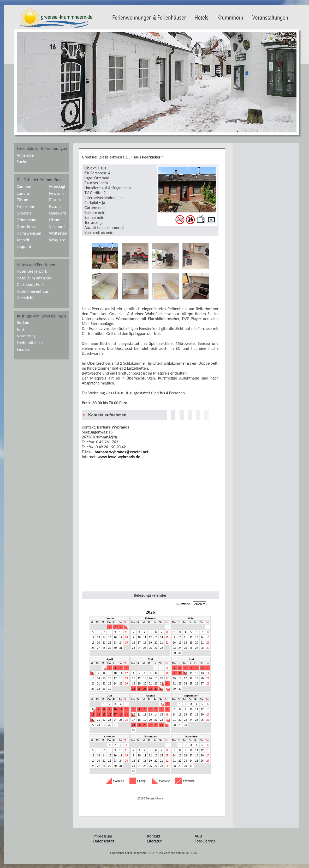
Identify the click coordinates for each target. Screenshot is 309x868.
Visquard (57, 227)
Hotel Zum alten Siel (35, 278)
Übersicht (25, 298)
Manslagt (57, 187)
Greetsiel (25, 213)
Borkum (24, 323)
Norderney (26, 336)
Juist (21, 329)
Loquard (24, 246)
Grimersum (27, 220)
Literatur (154, 841)
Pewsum (57, 193)
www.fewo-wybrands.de (119, 457)
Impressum (103, 836)
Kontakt (154, 836)
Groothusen (27, 227)
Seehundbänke (30, 343)
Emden (23, 349)
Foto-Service (205, 841)
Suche (22, 162)
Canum (23, 193)
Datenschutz (104, 841)
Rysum (55, 207)
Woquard (57, 240)
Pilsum (55, 200)
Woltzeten (58, 233)
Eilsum (23, 200)
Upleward (58, 213)
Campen (24, 187)
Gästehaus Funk (31, 285)
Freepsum (25, 207)
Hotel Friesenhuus (33, 291)
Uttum (55, 220)
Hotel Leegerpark (32, 271)
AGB (198, 836)
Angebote (25, 155)
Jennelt (23, 240)
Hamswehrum (29, 233)
